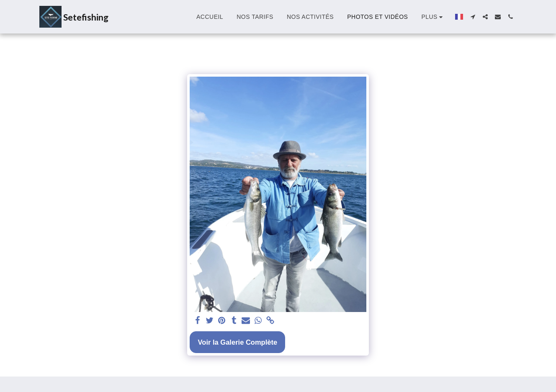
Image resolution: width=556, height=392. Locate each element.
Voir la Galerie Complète (238, 342)
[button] (473, 17)
